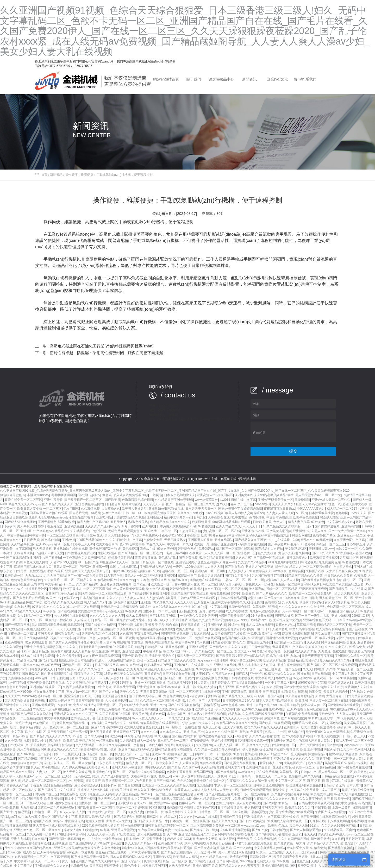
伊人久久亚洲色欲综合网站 (153, 790)
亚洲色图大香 (188, 611)
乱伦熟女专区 (153, 540)
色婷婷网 (342, 513)
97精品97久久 (178, 580)
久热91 (348, 660)
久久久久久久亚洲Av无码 (102, 526)
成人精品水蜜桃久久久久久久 (170, 522)
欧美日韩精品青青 (258, 767)
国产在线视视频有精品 (183, 705)
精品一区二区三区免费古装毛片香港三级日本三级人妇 (132, 620)
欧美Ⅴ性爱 (327, 638)
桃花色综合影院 (240, 607)
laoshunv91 (352, 745)
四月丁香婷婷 (131, 526)
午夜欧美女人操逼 (151, 830)
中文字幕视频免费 (57, 718)
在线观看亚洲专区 (180, 683)
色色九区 (303, 861)
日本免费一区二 (181, 821)
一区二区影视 (292, 669)
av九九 (134, 701)
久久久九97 (244, 558)
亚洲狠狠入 (292, 727)
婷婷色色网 (157, 714)
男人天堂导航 (42, 549)
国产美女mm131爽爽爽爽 (282, 598)
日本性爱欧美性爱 (321, 513)
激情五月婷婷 (225, 803)
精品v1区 (171, 817)
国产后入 (242, 674)
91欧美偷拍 (348, 678)
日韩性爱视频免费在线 (80, 553)
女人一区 (68, 861)
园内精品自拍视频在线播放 (155, 629)
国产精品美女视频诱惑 (177, 852)
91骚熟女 (126, 683)
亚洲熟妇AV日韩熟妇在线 (166, 509)
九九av (295, 656)
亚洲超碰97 (365, 642)
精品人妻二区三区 (138, 763)
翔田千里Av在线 (92, 535)
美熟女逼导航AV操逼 (339, 763)
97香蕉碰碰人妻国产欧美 (354, 553)
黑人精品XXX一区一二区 (335, 772)
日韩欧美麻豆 (262, 522)
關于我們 (194, 79)
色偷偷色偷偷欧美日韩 (27, 580)
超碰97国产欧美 (31, 799)
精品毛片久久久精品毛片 (72, 531)
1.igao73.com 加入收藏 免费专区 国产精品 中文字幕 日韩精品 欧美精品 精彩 (59, 817)
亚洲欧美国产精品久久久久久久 (215, 821)
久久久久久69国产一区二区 (97, 669)
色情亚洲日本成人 (257, 754)
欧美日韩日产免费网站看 (291, 857)
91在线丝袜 (134, 665)
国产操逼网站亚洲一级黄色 (90, 857)
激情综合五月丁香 (83, 718)
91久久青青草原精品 (299, 696)
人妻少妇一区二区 (123, 678)
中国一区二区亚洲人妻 (346, 759)
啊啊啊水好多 (284, 616)
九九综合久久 (185, 745)
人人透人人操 (290, 580)
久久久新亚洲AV (311, 799)
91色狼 (107, 495)
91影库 (238, 754)
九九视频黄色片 (329, 562)
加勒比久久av (30, 665)
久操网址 (54, 745)
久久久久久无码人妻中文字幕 (242, 718)
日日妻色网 (113, 504)
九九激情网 (204, 785)
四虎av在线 (148, 549)
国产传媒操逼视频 (327, 526)
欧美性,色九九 (278, 826)
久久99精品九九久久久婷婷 (171, 607)
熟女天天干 (345, 750)
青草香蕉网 (280, 647)
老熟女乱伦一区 (347, 549)
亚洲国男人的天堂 (200, 540)
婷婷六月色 (284, 678)
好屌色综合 (334, 723)
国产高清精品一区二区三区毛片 (140, 553)
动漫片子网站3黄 (311, 602)
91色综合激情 (51, 540)
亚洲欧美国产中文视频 (174, 759)
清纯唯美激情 (320, 839)
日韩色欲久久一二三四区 (270, 776)
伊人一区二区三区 (48, 776)
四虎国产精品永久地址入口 (33, 567)
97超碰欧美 (350, 562)
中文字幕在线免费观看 (304, 790)
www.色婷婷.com (233, 705)
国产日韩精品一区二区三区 (185, 504)
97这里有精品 (290, 705)
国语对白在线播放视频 (282, 638)
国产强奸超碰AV (89, 495)
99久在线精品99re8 (344, 709)
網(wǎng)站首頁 (166, 79)
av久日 (224, 504)
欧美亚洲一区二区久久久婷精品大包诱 (168, 785)
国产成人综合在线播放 (20, 522)
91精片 (313, 718)
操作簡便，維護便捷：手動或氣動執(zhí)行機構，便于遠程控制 (109, 175)
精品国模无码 (27, 660)
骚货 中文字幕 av (176, 830)
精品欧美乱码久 (307, 660)
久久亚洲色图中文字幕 (349, 540)
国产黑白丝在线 (129, 785)
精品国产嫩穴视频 (234, 638)
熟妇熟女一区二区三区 (16, 794)
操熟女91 (279, 790)
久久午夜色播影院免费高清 (101, 656)
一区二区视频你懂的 (317, 567)
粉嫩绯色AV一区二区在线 (196, 803)
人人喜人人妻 (345, 714)
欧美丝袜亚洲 (296, 785)
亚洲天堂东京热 (273, 808)
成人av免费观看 (137, 616)
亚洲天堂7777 (235, 767)
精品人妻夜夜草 (299, 522)
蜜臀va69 (272, 580)
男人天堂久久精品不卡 (140, 843)
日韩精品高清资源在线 (337, 776)
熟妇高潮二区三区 (50, 696)
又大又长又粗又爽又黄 (342, 571)
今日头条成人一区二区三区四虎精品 (69, 763)
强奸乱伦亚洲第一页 (94, 567)
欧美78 (206, 535)
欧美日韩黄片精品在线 (26, 727)
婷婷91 (236, 594)
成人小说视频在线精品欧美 (117, 660)
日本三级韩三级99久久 (238, 701)
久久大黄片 (52, 580)
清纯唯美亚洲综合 (153, 638)
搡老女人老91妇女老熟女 (81, 830)
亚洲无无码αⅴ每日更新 (128, 767)
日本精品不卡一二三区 (173, 741)
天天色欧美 (51, 727)
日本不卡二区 (168, 531)
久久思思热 (62, 759)
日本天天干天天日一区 (201, 509)
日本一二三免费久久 (66, 754)
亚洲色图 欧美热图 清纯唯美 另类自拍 (149, 656)
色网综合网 (296, 571)
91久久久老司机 (337, 647)
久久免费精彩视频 (17, 741)
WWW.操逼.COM (179, 839)
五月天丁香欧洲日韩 (19, 701)
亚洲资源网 (202, 602)
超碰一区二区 (147, 660)
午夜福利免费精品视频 (301, 714)
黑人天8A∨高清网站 (312, 504)
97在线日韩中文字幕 (71, 834)
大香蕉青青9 (335, 696)
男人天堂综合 (228, 852)
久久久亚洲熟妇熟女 (115, 776)
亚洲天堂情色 (47, 522)
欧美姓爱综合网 (321, 794)
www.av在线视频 (206, 817)
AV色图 (77, 736)
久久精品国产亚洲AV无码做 (174, 500)
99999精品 (248, 861)
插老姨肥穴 (174, 808)
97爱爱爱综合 (200, 741)
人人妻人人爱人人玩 (280, 513)
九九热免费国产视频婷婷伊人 (219, 620)
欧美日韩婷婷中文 (193, 625)
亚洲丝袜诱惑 (198, 647)
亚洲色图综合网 (272, 866)
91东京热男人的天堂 (110, 763)
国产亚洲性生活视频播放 (223, 794)
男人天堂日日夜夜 (117, 535)
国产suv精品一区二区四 (34, 754)
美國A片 (330, 750)
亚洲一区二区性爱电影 (132, 808)
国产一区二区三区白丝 (265, 669)
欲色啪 (244, 732)
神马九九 (316, 857)
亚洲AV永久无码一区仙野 (123, 562)
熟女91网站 (217, 759)
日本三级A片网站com (110, 665)
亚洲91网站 (104, 517)
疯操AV (58, 821)
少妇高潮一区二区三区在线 (222, 531)
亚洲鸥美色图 (74, 526)
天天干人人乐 (299, 826)
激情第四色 (272, 718)
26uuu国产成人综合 (21, 852)
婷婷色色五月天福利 (14, 687)
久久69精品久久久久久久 (24, 611)
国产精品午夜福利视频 (354, 852)
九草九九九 (290, 602)
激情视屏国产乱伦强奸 (105, 549)
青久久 (323, 834)
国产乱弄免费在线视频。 (241, 763)
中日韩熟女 (95, 812)
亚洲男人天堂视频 (124, 830)
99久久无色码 (167, 549)
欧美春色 (248, 594)
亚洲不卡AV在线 (253, 531)
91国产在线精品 (225, 772)
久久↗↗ (113, 598)
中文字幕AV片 (185, 642)
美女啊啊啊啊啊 (222, 834)
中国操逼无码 (74, 821)
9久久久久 (186, 817)
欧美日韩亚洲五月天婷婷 (97, 794)
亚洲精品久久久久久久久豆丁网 (76, 714)
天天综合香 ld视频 (185, 620)
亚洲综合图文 (132, 651)
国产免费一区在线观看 (269, 558)
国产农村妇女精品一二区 (280, 803)
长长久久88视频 (11, 647)
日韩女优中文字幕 (129, 540)
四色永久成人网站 (36, 562)
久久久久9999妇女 (190, 513)
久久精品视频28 (212, 767)
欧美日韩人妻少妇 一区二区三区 (39, 509)
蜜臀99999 (255, 598)
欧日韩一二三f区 (72, 727)
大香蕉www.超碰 (165, 803)
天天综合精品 (91, 634)
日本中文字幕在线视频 (144, 852)
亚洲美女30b (243, 495)
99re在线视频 (214, 513)
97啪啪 (247, 799)
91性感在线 (64, 620)
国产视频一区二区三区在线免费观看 (332, 665)
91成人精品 (162, 736)
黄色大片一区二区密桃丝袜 (143, 576)
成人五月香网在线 (249, 803)
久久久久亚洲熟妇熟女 (265, 736)
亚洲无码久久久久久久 (63, 750)
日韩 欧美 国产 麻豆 (262, 692)
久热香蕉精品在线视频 (78, 687)
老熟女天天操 (266, 861)
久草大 (320, 696)
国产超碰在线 (358, 629)
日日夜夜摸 (32, 540)
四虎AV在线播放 (277, 656)
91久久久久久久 (55, 607)
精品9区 (290, 866)
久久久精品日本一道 (214, 857)
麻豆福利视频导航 (286, 750)
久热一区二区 (305, 767)
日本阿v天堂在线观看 (292, 692)
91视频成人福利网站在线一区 (288, 821)
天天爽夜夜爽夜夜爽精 (317, 656)
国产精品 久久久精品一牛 (150, 821)
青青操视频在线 (146, 558)
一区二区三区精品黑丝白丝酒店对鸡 (178, 794)
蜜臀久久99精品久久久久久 (263, 727)
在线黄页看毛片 (283, 767)
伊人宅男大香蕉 (230, 584)
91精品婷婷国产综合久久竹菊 (115, 580)
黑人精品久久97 (95, 602)
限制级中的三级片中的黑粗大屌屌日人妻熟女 (302, 741)
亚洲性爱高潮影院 (234, 692)
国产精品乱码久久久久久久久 (51, 736)
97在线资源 (133, 611)
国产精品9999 (138, 594)
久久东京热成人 (171, 732)
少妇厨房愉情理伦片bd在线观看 (291, 812)
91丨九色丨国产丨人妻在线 (202, 701)
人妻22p (56, 562)
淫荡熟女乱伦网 (261, 857)
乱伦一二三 (67, 584)
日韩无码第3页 (18, 745)
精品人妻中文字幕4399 (93, 522)
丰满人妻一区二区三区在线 (328, 701)
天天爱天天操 (183, 602)
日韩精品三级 (154, 647)
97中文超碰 (104, 687)
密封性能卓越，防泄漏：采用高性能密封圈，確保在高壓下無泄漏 (106, 353)
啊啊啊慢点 (122, 718)
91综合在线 (236, 625)
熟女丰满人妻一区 (314, 705)
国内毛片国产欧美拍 (47, 558)
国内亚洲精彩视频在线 (57, 674)
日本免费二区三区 (45, 794)
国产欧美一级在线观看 (274, 723)
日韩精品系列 (210, 705)
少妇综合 (214, 696)
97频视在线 (99, 531)
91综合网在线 (301, 535)
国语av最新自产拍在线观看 (49, 513)
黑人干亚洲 (227, 687)
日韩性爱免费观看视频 (256, 790)
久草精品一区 (289, 772)
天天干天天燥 (295, 852)
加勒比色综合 (200, 634)
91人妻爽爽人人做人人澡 (354, 718)
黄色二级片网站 (83, 709)
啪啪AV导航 (55, 571)
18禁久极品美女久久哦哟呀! (282, 526)
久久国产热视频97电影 (267, 576)
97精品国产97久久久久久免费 (237, 723)
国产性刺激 (334, 745)
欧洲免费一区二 (253, 629)
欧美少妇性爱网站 (112, 759)
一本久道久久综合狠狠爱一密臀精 (120, 745)
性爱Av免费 (357, 647)
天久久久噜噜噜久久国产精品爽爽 (29, 848)
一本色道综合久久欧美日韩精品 (85, 558)
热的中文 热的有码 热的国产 (355, 803)
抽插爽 (342, 727)
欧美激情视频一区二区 (118, 781)
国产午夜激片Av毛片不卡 (285, 544)
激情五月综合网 (215, 714)
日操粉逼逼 (302, 500)
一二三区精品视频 (30, 718)
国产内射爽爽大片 (268, 834)
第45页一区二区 (242, 504)
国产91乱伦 (141, 584)
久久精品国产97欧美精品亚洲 (263, 714)
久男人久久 (319, 531)
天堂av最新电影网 (327, 634)
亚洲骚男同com (15, 669)
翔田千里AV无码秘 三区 (145, 696)
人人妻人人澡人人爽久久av (337, 866)
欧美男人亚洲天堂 (134, 509)
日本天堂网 (354, 785)
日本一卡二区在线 (219, 754)
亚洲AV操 (68, 540)
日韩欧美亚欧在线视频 (269, 785)
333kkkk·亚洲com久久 (232, 669)
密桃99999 (271, 705)
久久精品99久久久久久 (323, 843)
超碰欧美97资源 (121, 790)
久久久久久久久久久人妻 (107, 616)
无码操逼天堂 (114, 611)
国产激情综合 (9, 705)
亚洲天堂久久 (146, 687)
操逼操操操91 (318, 754)
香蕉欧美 (193, 535)
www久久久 (246, 772)
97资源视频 (274, 687)
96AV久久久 (358, 513)
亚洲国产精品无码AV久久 (136, 750)
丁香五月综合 (40, 785)
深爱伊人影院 (329, 517)
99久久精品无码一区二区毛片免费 (217, 799)
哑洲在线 (304, 674)
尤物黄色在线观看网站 (205, 580)
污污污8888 (198, 696)
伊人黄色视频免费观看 (129, 589)
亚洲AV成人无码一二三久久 (332, 500)
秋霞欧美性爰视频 (180, 848)
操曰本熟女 (195, 714)
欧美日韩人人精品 (185, 857)
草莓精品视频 (306, 625)
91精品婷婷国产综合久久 (228, 642)
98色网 (142, 678)
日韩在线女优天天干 (42, 669)
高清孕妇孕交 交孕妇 (14, 767)
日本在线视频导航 (230, 808)
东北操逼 (110, 750)
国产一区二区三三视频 (16, 821)
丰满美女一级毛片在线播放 (52, 709)
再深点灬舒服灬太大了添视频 (222, 727)
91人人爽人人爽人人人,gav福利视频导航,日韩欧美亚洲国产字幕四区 (168, 598)
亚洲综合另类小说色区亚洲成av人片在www (206, 562)
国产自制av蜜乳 (227, 861)
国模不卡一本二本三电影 (160, 611)
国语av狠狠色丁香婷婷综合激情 (240, 509)
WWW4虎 (29, 696)
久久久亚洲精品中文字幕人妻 (87, 683)
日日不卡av (109, 785)
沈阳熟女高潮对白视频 (176, 799)
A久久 (330, 553)
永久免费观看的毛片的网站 (290, 794)
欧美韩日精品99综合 (14, 736)
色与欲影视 (257, 517)
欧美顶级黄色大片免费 (84, 848)
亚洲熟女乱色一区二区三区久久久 (38, 830)
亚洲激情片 (154, 517)
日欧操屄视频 (151, 861)
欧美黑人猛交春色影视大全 (142, 727)
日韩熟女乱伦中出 (67, 634)
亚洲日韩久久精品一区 (350, 656)
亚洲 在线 (149, 526)
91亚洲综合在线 (362, 732)
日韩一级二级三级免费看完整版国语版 (149, 513)
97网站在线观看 (343, 781)
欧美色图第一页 (44, 723)
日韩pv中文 (39, 741)
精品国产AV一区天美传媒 (289, 754)
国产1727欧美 (48, 660)
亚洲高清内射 (351, 526)
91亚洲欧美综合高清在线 (140, 709)
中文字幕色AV (43, 531)
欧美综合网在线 (311, 750)
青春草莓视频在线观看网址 (159, 723)
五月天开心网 (91, 696)
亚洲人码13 (327, 718)
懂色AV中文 (132, 866)
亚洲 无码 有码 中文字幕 (40, 584)
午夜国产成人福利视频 (330, 812)
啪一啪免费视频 (132, 826)
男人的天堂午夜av (308, 495)
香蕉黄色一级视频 (280, 651)
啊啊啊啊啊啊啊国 (64, 495)
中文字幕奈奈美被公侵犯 (307, 647)
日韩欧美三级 (154, 812)
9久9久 (25, 705)
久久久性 (313, 642)
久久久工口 (213, 589)
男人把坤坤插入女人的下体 (257, 665)
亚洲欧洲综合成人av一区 (135, 803)
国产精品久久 (349, 611)
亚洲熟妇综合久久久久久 (52, 866)
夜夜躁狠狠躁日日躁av (280, 509)
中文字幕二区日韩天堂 (246, 660)
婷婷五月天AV (84, 544)
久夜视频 (360, 576)
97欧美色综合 (126, 834)
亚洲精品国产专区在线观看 (190, 594)
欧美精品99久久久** (299, 808)
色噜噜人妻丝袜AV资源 (200, 808)
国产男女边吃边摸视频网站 (213, 848)
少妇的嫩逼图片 (360, 701)
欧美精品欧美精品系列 (79, 741)
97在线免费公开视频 (258, 759)
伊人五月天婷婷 (101, 732)
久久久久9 (70, 647)
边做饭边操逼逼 (66, 803)
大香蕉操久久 (111, 509)
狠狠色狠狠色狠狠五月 (27, 763)
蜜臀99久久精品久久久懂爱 (63, 602)
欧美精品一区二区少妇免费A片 (311, 594)
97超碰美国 (206, 526)
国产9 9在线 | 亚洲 (202, 861)
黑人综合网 (127, 741)
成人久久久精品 (306, 651)
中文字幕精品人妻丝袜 (270, 848)
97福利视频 (157, 808)
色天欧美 (257, 732)
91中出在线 (239, 517)
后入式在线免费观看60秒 (131, 495)
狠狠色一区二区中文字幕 (293, 584)
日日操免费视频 (259, 647)
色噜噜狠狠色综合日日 (137, 500)
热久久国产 (315, 763)
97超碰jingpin (302, 678)
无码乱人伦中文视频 (287, 620)
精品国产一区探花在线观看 (235, 549)
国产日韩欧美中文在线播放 (348, 589)
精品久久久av (156, 544)
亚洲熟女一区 (247, 553)
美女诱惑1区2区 (296, 549)
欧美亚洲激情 (54, 799)
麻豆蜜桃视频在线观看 (298, 634)
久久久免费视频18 (336, 732)
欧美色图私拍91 (295, 763)
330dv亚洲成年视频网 (235, 830)
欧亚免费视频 (14, 642)
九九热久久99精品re (252, 562)
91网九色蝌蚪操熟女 (282, 562)
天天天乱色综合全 (336, 692)
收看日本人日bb (271, 763)
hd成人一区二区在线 (270, 852)
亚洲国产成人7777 (126, 732)
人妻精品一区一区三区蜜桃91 (118, 638)
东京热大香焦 (343, 567)
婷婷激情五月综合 (121, 558)
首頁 (44, 175)
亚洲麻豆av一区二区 (351, 535)
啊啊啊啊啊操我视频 (175, 634)
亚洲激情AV (301, 531)
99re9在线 (199, 607)
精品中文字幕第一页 (178, 517)
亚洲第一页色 (86, 638)
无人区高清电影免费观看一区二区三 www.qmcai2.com (228, 826)
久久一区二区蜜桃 (42, 620)
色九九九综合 (267, 553)
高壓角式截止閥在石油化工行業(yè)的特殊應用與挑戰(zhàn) (102, 346)
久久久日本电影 (314, 669)
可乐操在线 (317, 821)
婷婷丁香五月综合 (50, 526)
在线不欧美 (323, 808)
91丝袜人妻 (22, 607)
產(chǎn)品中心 (222, 79)
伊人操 (16, 781)
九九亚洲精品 (85, 745)
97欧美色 (318, 522)
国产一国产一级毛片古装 (85, 576)
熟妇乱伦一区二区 (349, 580)
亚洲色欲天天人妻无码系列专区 (87, 571)
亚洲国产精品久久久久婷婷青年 (98, 861)
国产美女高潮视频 (279, 531)
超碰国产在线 (42, 821)
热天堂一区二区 (115, 812)
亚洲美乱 (60, 848)
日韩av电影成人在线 (186, 584)
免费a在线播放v (84, 705)
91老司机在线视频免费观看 (254, 843)
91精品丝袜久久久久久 (280, 674)
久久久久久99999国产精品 (340, 826)
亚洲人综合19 (131, 861)
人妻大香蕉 (280, 629)
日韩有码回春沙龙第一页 (252, 741)
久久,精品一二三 (206, 750)
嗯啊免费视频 (188, 558)
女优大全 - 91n (245, 651)
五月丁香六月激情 (212, 611)
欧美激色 (360, 772)
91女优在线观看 (36, 642)
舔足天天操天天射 (347, 594)
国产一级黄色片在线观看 (354, 767)
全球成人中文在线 (136, 705)
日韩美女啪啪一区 (283, 745)
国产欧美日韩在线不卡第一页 (68, 732)
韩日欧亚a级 (113, 736)
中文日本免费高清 (279, 517)
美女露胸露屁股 (355, 723)
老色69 (261, 651)
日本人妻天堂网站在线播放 (275, 701)
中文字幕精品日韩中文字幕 (26, 535)
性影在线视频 (107, 553)
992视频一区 (286, 861)
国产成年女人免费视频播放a (69, 642)
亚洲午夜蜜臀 (53, 500)
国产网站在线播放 (294, 718)
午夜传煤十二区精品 (22, 634)
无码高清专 (75, 625)
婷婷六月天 (364, 522)
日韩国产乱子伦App (59, 594)
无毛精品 (227, 843)
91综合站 (241, 736)
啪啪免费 (315, 692)
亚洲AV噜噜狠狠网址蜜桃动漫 (308, 709)
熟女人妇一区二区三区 (82, 692)
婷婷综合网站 (187, 549)
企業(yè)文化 (277, 79)
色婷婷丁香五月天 (179, 772)
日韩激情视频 (279, 830)
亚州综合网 (363, 598)
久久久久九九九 (257, 745)
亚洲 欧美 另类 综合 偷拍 (162, 625)
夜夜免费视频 (220, 594)
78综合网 (41, 678)
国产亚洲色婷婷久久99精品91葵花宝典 (96, 843)
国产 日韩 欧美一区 (337, 799)
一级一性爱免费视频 (255, 794)
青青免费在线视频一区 (209, 781)
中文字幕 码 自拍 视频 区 (28, 732)
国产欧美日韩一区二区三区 (96, 808)
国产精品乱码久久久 (250, 687)
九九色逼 (324, 651)
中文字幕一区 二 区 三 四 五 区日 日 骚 (302, 781)
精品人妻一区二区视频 (158, 562)
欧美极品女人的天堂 (158, 665)
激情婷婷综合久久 (87, 785)
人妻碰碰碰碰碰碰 (20, 678)
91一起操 (84, 562)
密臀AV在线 (277, 709)
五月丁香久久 (79, 678)
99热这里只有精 (190, 531)
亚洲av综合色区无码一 (319, 620)
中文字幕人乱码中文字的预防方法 (266, 535)
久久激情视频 (90, 509)
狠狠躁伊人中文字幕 (88, 674)
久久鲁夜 (338, 839)
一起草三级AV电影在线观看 (183, 553)
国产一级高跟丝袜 (17, 625)
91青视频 (96, 723)
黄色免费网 (130, 549)
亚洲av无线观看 (43, 705)
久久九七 (212, 504)
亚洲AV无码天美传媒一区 (275, 500)
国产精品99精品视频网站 (35, 759)
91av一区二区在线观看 (83, 607)
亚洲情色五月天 (231, 817)
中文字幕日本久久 (179, 544)
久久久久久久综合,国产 (221, 732)
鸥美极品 (41, 701)
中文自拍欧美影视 (68, 656)
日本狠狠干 (234, 759)
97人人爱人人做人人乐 (148, 718)
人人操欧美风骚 (116, 701)
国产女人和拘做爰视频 (306, 830)
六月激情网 (246, 852)
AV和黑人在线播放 (326, 736)
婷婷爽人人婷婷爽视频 (93, 790)
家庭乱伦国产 (187, 576)
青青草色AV (364, 781)
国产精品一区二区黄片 (77, 665)
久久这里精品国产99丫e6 (134, 794)
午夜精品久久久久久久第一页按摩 (250, 781)
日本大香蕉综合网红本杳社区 (130, 857)
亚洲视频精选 (253, 817)
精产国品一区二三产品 (290, 642)
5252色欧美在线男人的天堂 (101, 826)
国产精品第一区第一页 (97, 754)
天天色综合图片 (176, 647)
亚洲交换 (170, 576)
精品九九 (234, 714)
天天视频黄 (38, 745)
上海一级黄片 (341, 808)
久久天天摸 (199, 759)
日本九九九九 (175, 718)
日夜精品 (332, 611)
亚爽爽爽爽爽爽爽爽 (313, 589)
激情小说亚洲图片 (223, 544)
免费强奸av (206, 549)
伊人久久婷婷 (225, 709)
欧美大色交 (309, 727)
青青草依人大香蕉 (118, 821)
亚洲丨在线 (254, 705)
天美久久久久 (129, 692)
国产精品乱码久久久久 (58, 504)
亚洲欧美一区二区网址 (210, 571)
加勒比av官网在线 (13, 683)
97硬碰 (37, 607)
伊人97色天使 (51, 665)
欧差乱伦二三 (184, 754)
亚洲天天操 (46, 634)
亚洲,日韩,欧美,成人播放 (200, 687)
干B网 (224, 660)
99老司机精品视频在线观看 (232, 522)
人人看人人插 (214, 567)
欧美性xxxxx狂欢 (169, 687)
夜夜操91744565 (174, 535)
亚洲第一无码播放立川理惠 (81, 776)
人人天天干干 (252, 526)
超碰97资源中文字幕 (312, 683)
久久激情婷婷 (111, 848)
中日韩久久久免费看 (339, 576)
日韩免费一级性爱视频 (30, 571)
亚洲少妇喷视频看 (130, 625)
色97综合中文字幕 (132, 544)
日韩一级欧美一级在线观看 (182, 727)
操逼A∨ (259, 513)
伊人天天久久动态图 (77, 772)
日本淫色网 (239, 812)
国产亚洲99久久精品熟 (251, 709)
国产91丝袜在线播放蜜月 (318, 580)
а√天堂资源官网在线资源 (228, 634)
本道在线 (137, 642)
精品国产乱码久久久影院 (17, 772)
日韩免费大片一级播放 (258, 584)
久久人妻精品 (81, 651)
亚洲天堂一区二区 (109, 705)
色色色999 (185, 781)
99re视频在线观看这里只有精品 (121, 647)
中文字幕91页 (217, 607)
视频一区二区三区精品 (282, 589)
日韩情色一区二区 (44, 812)
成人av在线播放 (32, 656)
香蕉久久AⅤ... (285, 625)
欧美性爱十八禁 (298, 848)
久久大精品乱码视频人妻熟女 (25, 629)
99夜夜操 (49, 611)
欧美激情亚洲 (201, 522)
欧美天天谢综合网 (211, 576)
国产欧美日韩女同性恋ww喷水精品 (240, 656)
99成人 (315, 826)
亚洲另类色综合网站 (89, 504)
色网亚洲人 (362, 750)
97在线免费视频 (267, 772)
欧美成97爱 (171, 651)
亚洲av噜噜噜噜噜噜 (51, 852)
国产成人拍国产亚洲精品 (203, 718)
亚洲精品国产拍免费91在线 (51, 651)
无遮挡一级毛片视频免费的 (57, 808)
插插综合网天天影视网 (211, 776)
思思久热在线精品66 (31, 750)
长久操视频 (252, 808)
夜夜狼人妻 (135, 812)
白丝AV (29, 776)
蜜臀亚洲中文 (156, 839)
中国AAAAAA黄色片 (311, 509)
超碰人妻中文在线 (355, 504)
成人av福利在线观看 (260, 625)
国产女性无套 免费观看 (300, 687)
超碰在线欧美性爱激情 (357, 790)
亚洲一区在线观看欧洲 (150, 683)
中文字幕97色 (24, 861)
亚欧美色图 (140, 714)
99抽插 (5, 602)
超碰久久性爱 (95, 821)
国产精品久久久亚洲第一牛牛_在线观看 (263, 540)
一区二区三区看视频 (97, 589)
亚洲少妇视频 (341, 616)
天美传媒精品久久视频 (129, 517)
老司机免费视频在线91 (72, 723)
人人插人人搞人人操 (101, 834)
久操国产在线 (315, 571)
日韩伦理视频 (59, 678)
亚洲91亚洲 (60, 843)
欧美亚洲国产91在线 (106, 651)
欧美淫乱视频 (364, 683)
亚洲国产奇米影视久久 (156, 602)
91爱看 (49, 656)
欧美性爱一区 (14, 576)
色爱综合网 (159, 580)
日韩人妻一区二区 (66, 567)
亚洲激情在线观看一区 (45, 687)
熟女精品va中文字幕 (227, 535)
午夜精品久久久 (223, 674)
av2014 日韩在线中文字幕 (238, 500)
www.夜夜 (280, 571)
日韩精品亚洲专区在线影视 (174, 750)
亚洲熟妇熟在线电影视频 (71, 549)
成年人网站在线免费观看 (202, 843)
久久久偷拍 (16, 589)
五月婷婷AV (152, 674)
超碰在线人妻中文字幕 (49, 692)
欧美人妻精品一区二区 (191, 629)
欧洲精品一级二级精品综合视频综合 (126, 607)
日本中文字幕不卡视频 (80, 799)
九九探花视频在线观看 (265, 611)
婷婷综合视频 (244, 834)
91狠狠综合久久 (260, 571)
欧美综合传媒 (204, 709)
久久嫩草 (126, 634)
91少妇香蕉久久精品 (14, 785)
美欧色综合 (327, 714)
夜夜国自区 (225, 495)
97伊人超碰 (365, 866)
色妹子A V (71, 598)
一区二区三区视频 (234, 589)
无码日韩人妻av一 (321, 549)
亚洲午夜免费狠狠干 (291, 665)
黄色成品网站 (168, 558)
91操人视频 (227, 839)
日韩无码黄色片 (297, 558)
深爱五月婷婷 (345, 638)
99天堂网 (70, 562)
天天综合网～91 (205, 852)
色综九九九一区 (276, 732)
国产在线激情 (67, 611)
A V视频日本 (364, 763)
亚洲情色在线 (102, 772)
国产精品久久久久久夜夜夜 (228, 647)
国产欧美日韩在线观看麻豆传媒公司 (326, 817)
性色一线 (335, 504)
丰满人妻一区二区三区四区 (233, 785)
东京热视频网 (176, 714)
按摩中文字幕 (111, 513)
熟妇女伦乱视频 (157, 589)
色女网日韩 (71, 509)
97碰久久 (340, 794)
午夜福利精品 (152, 651)
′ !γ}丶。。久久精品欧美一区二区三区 (207, 651)
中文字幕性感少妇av (340, 522)
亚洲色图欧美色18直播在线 (46, 683)
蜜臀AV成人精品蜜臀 (343, 754)
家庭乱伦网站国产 (61, 701)
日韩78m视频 (326, 767)
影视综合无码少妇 (260, 642)
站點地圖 (249, 479)
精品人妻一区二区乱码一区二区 (44, 781)
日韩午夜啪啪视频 (241, 678)
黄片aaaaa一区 (208, 660)
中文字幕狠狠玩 (58, 857)
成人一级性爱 (146, 741)
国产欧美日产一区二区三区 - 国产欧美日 (92, 500)
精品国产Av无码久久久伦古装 (32, 714)
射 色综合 (347, 843)
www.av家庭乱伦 (207, 500)
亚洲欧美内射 (217, 625)
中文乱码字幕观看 (302, 629)
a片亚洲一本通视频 (80, 852)
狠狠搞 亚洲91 (160, 594)
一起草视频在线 (107, 741)
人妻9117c (203, 674)
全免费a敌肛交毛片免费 (264, 634)
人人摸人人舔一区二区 (220, 553)
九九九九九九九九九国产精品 (46, 576)
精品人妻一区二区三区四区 (196, 656)
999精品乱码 (360, 616)
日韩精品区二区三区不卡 (334, 625)
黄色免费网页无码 (176, 696)
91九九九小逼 (10, 656)
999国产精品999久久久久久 (96, 540)
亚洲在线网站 (224, 540)
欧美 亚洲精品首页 (85, 759)
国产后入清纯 (94, 736)
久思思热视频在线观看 (115, 714)
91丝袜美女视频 (262, 616)
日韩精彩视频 (258, 812)
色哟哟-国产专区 (324, 535)
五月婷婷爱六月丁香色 (227, 683)
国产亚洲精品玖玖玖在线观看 (115, 629)
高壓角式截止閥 (232, 479)
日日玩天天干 (88, 647)
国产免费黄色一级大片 (290, 843)
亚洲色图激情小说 (170, 843)
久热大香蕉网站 (229, 750)
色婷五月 (165, 776)
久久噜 (331, 669)
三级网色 (156, 495)
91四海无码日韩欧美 (138, 736)
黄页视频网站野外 (147, 634)
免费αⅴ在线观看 (211, 763)
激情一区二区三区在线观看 (108, 594)
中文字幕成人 (265, 678)
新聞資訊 (249, 79)
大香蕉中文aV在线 (144, 776)
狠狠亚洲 (323, 759)
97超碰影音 (63, 705)
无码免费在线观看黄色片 (125, 531)
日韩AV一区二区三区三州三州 (243, 580)
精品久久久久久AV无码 (24, 504)
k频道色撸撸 (327, 727)
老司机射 (203, 642)
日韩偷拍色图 (254, 683)
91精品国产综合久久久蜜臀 (304, 576)
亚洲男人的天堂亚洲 (259, 567)
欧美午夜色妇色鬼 (305, 517)
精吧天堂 (24, 812)
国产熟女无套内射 (237, 576)
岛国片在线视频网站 (124, 567)
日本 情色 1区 (135, 839)
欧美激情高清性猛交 (324, 558)
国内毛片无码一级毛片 (85, 513)
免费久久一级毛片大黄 (16, 723)
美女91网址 (309, 598)
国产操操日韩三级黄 (204, 830)
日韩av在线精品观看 (232, 598)
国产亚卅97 (8, 812)
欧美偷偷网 (157, 772)
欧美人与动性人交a (239, 513)
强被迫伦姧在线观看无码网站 (353, 651)
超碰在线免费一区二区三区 (23, 500)
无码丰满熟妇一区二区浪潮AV (303, 611)
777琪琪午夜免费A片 (146, 535)
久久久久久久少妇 (284, 504)
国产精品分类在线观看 (130, 817)
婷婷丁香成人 (72, 589)
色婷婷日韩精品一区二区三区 (325, 544)
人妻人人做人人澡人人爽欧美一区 (215, 790)
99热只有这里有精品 (159, 642)
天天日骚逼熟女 (175, 540)
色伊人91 (280, 522)
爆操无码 (155, 678)
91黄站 (311, 852)
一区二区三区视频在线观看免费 (198, 692)
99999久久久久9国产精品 (163, 767)
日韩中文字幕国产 (165, 763)
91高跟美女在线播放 (252, 544)
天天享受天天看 (154, 504)
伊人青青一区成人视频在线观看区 (56, 826)
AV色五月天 (143, 781)
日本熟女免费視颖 (108, 709)
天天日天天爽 (99, 678)
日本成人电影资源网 (160, 745)
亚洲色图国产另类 (205, 866)
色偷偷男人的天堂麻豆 (86, 866)
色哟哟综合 (273, 602)
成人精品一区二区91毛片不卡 (347, 509)
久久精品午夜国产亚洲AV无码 (32, 544)
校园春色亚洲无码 (155, 866)
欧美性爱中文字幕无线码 (176, 709)
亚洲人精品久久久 (228, 526)
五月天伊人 (118, 522)
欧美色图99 (314, 732)
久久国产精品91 (87, 584)
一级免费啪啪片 (113, 839)
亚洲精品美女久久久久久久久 (294, 759)
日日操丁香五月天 (354, 736)
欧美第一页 (202, 544)
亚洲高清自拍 (206, 495)
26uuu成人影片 (183, 776)
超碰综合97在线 (149, 571)
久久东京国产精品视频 (294, 839)
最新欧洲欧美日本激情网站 (78, 660)
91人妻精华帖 (113, 576)
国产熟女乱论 (234, 567)
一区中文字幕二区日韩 (280, 683)
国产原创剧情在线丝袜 (123, 602)
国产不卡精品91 (164, 781)
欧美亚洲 (302, 701)
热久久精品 (39, 839)
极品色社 (68, 745)
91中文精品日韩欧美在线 (217, 558)
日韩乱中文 (155, 817)
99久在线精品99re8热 (257, 620)
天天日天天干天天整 (61, 629)
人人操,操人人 (238, 571)
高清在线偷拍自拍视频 (101, 625)
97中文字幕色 (206, 669)
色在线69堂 (110, 634)
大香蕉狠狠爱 (358, 794)
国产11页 (318, 553)
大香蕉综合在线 (219, 517)
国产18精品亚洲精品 (164, 616)
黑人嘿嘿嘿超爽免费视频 (49, 625)
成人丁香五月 (331, 790)
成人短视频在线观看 (151, 834)
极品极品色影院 (61, 785)
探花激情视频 (362, 808)
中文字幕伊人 (23, 866)
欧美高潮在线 (132, 504)
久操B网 (304, 553)
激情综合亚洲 (239, 857)
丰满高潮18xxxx (38, 495)
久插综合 (364, 678)
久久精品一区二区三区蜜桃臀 (160, 701)
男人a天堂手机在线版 (46, 767)
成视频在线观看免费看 (224, 629)
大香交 (113, 683)
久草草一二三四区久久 (141, 759)
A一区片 (302, 513)
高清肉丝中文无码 (205, 839)
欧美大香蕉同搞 (107, 544)
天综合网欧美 (23, 553)
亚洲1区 (26, 531)
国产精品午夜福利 (341, 848)
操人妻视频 (250, 750)
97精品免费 (318, 848)
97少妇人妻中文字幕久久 (197, 723)
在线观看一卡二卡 (326, 678)
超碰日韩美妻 (361, 817)
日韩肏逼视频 (307, 562)
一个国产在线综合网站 (16, 558)
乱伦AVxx (24, 651)
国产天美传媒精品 (36, 638)
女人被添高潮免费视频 (211, 678)
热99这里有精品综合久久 (216, 736)
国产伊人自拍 (109, 692)
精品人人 (296, 567)
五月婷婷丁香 (355, 839)
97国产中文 (54, 598)
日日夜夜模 (8, 526)
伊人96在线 (296, 732)
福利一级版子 (64, 544)
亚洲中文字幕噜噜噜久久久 (230, 602)
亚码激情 (151, 531)
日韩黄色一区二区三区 (214, 812)
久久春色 (143, 580)
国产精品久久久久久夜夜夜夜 (239, 866)
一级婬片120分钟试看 (188, 567)
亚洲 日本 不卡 (194, 732)
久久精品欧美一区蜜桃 (340, 830)
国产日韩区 (85, 629)
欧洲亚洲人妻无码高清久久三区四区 (170, 669)
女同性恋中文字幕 (90, 611)
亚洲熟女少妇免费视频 (116, 584)
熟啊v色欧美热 (138, 522)
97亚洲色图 (256, 638)
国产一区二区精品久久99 (130, 772)
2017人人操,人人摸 (72, 812)
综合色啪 (282, 567)
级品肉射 (55, 741)
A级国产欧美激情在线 (234, 616)
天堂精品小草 (349, 558)
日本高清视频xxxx (92, 598)
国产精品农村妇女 (184, 736)
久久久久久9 (149, 732)
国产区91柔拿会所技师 (178, 674)
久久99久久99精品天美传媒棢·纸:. (86, 767)
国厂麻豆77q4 (95, 727)
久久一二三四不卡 (47, 861)
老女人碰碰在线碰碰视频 (71, 616)
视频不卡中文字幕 (63, 638)
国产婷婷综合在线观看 (343, 705)
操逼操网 (257, 602)
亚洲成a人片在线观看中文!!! (193, 665)
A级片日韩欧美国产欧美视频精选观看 (337, 584)
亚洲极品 (55, 589)
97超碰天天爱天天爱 (49, 553)
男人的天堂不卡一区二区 (336, 598)
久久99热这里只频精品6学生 (274, 495)
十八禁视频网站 (338, 821)
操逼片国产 (93, 781)
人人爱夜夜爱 (189, 763)
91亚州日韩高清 (239, 776)
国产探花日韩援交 (354, 634)
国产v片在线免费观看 (297, 736)
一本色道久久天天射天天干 (198, 616)
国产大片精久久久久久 (272, 594)
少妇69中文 (114, 727)
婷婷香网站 (358, 821)
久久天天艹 (12, 696)
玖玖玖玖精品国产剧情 (279, 660)
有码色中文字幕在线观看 (316, 803)
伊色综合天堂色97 (13, 495)
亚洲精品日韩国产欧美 (27, 602)
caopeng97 (262, 504)
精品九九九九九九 (130, 669)
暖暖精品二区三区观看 (111, 852)
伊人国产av (257, 589)
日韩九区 (200, 517)
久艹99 (172, 834)
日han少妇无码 (334, 785)
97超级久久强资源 (330, 687)
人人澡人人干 (84, 620)
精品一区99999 (21, 692)
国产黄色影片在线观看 (29, 598)
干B (268, 629)
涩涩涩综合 (72, 696)
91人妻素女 (202, 683)
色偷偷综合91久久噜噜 (304, 776)
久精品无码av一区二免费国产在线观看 (193, 638)
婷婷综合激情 (179, 589)
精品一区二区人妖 (175, 861)
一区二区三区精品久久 (77, 580)
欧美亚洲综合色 (91, 750)
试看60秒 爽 (67, 522)
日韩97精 (81, 594)
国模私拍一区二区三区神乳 (97, 803)
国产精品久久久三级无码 (239, 696)
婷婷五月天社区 (36, 589)
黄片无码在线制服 (337, 602)
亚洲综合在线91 (225, 665)
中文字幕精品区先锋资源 (282, 817)
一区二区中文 (332, 495)
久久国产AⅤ (191, 767)
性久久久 (310, 834)
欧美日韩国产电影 (271, 696)
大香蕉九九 (182, 790)
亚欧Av (157, 754)
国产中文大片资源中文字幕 (347, 531)
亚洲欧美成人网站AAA (155, 567)
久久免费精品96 (265, 839)
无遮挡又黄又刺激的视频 (157, 692)
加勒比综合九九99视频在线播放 (144, 848)
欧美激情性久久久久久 (181, 812)
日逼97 (308, 526)
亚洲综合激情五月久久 (194, 834)
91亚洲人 (196, 589)
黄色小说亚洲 (287, 553)
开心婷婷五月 (356, 544)
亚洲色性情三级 (222, 741)
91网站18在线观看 (124, 571)
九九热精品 (28, 808)
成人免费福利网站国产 (332, 629)
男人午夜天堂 (27, 526)
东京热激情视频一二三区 (29, 857)
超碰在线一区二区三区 (178, 571)
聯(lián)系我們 (305, 79)
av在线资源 (75, 781)
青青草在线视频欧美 (90, 701)
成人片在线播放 (237, 611)
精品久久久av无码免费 (316, 540)
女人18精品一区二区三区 (35, 616)
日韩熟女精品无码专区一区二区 (167, 826)
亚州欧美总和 (9, 808)
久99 (295, 540)
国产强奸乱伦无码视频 (64, 839)
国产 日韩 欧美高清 (252, 821)
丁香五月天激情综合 (311, 745)
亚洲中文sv (158, 705)
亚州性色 (256, 674)
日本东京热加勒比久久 (180, 495)
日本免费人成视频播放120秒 (177, 526)
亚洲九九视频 (20, 839)
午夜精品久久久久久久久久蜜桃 (276, 799)
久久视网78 (204, 745)
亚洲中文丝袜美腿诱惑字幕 (43, 647)
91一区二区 (209, 584)
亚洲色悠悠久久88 (341, 683)
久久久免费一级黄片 (41, 834)
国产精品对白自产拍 (269, 549)
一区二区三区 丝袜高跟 (63, 535)
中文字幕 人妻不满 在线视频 (110, 642)
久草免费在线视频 (265, 607)
